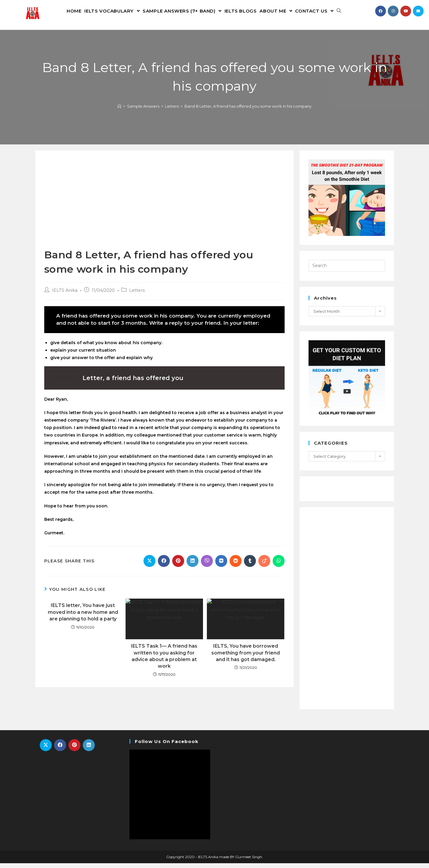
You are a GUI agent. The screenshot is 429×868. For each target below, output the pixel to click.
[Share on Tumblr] (250, 566)
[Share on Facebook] (164, 566)
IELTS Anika (65, 295)
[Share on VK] (221, 566)
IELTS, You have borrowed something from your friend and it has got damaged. (246, 658)
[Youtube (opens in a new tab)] (406, 11)
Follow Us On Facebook (167, 746)
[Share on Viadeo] (264, 566)
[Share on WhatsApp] (279, 566)
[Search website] (339, 11)
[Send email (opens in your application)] (418, 11)
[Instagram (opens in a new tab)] (393, 11)
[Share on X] (149, 566)
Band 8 (70, 382)
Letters (137, 295)
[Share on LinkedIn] (193, 566)
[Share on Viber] (207, 566)
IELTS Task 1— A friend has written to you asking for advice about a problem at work (164, 661)
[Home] (119, 111)
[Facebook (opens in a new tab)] (381, 11)
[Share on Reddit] (236, 566)
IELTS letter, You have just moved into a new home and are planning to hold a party (83, 617)
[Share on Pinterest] (178, 566)
